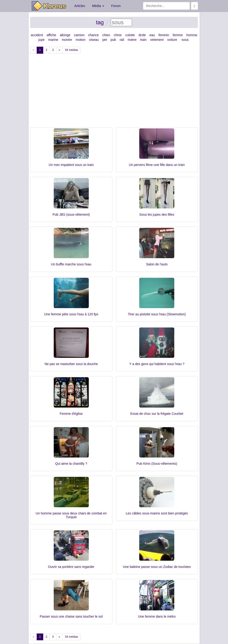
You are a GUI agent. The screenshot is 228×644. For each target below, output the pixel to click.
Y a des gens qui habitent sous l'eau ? (157, 364)
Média (98, 6)
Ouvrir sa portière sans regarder (71, 567)
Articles (80, 6)
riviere (132, 40)
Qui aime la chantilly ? (71, 464)
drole (142, 35)
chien (106, 35)
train (143, 40)
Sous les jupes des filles (157, 215)
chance (93, 35)
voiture (172, 40)
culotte (130, 35)
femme (178, 35)
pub (113, 40)
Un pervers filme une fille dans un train (157, 165)
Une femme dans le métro (157, 616)
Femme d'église (71, 414)
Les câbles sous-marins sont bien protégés (157, 513)
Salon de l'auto (157, 264)
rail (122, 40)
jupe (41, 40)
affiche (51, 35)
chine (118, 35)
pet (105, 40)
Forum (116, 6)
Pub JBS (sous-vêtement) (71, 215)
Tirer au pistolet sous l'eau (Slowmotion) (157, 314)
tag (100, 22)
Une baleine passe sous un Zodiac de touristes (157, 567)
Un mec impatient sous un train (71, 165)
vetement (157, 40)
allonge (65, 35)
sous (185, 40)
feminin (164, 35)
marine (53, 40)
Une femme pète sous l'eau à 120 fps (71, 314)
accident (37, 35)
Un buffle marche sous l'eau (71, 264)
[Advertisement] (114, 92)
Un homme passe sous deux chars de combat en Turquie (71, 515)
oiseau (94, 40)
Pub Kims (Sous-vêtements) (157, 464)
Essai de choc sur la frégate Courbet (157, 414)
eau (152, 35)
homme (192, 35)
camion (79, 35)
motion (81, 40)
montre (67, 40)
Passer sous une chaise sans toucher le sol (71, 616)
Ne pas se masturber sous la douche (71, 364)
